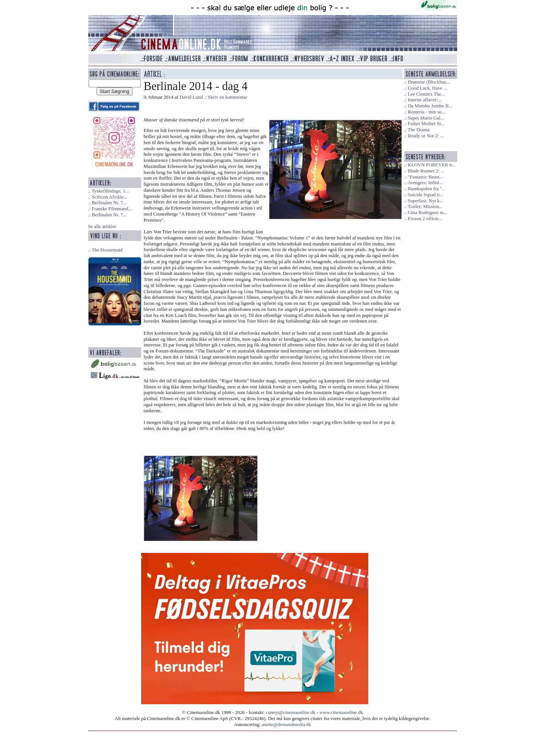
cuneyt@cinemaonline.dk (291, 713)
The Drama (419, 130)
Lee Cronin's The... (426, 94)
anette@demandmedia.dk (287, 725)
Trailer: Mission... (425, 206)
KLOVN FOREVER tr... (431, 165)
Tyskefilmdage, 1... (110, 191)
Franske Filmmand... (112, 209)
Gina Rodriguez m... (427, 213)
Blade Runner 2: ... (426, 171)
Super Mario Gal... (426, 118)
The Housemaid (107, 250)
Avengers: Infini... (425, 183)
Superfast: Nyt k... (425, 201)
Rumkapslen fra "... (426, 189)
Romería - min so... (426, 112)
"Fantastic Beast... (425, 177)
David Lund (191, 97)
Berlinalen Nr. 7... (109, 203)
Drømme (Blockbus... (429, 82)
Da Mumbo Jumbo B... (430, 106)
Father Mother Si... (426, 124)
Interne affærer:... (424, 100)
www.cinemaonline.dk (341, 713)
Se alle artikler (102, 227)
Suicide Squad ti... (425, 195)
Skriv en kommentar (228, 97)
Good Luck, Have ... (427, 88)
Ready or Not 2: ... (426, 136)
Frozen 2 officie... (425, 219)
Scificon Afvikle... (109, 197)
